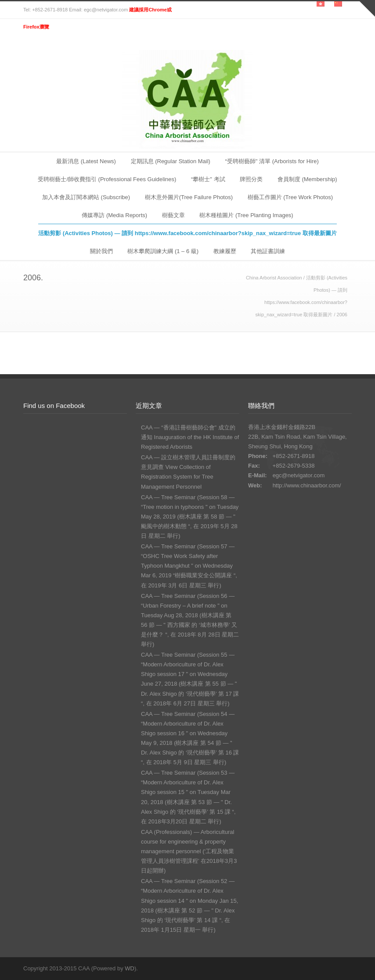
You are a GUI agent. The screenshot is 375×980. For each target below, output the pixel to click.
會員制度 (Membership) (307, 179)
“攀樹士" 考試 (208, 179)
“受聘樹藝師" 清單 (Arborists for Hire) (272, 161)
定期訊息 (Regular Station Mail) (171, 161)
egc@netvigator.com (299, 475)
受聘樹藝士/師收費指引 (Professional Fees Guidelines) (107, 179)
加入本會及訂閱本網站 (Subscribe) (86, 197)
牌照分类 (251, 179)
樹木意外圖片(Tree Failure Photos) (189, 197)
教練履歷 (225, 251)
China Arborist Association (274, 278)
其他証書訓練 (268, 251)
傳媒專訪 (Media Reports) (114, 215)
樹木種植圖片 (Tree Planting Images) (246, 215)
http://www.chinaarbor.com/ (307, 485)
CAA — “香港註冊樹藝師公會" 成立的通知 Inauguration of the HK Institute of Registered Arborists (190, 437)
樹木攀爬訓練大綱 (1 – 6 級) (163, 251)
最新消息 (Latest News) (86, 161)
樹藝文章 (173, 215)
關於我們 (101, 251)
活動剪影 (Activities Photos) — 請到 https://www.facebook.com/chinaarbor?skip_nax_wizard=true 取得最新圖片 (187, 233)
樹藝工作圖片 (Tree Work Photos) (290, 197)
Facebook (325, 968)
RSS (343, 968)
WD (130, 968)
